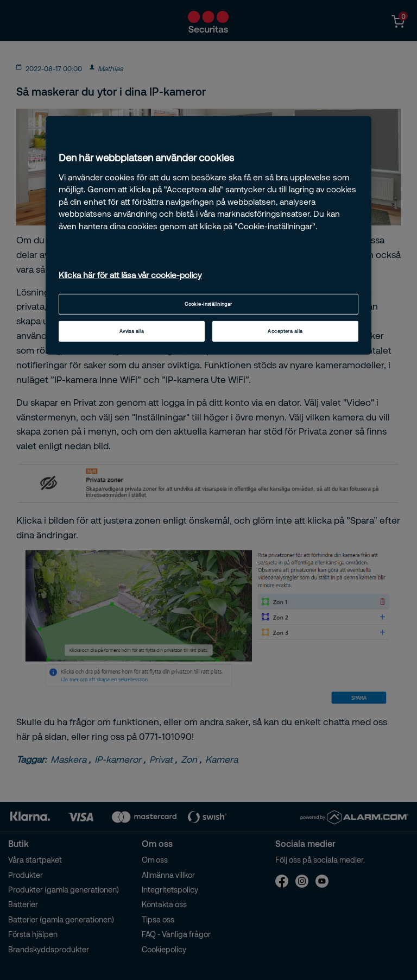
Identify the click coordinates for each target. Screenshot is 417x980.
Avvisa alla (132, 331)
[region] (208, 235)
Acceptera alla (285, 331)
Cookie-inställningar (208, 304)
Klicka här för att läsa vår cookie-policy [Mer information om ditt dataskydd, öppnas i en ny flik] (130, 275)
